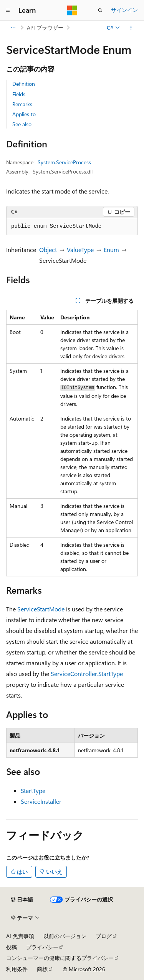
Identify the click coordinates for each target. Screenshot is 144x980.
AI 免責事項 (20, 936)
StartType (33, 791)
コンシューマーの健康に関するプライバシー (60, 958)
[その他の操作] (131, 28)
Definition (24, 84)
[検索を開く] (100, 10)
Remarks (22, 104)
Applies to (24, 114)
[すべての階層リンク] (13, 28)
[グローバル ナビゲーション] (8, 10)
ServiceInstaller (41, 801)
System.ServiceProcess (64, 162)
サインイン (124, 10)
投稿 (12, 947)
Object (48, 250)
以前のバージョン (65, 936)
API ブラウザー (45, 28)
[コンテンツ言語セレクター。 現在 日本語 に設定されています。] (22, 900)
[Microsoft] (72, 10)
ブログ (104, 936)
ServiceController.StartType (87, 674)
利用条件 (17, 969)
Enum (111, 250)
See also (22, 124)
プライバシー (42, 947)
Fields (19, 94)
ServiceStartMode (41, 609)
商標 (42, 969)
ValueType (80, 250)
